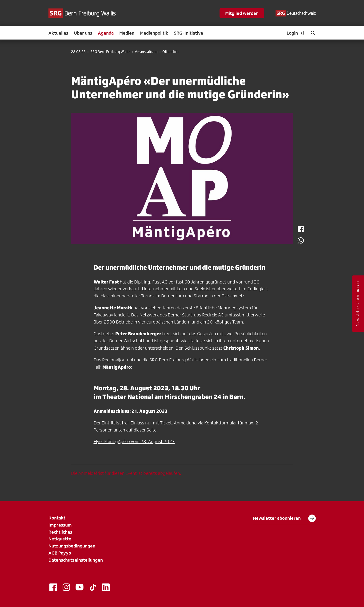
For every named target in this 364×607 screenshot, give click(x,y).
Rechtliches (60, 532)
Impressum (60, 525)
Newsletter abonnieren (284, 518)
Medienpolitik (154, 33)
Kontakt (57, 518)
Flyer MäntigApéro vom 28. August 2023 (134, 441)
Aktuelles (58, 33)
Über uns (83, 33)
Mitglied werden (242, 13)
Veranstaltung (146, 52)
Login (296, 33)
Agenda (106, 33)
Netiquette (60, 539)
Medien (127, 33)
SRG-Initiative (188, 33)
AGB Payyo (60, 553)
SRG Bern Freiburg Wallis (110, 52)
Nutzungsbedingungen (72, 546)
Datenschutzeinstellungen (76, 560)
